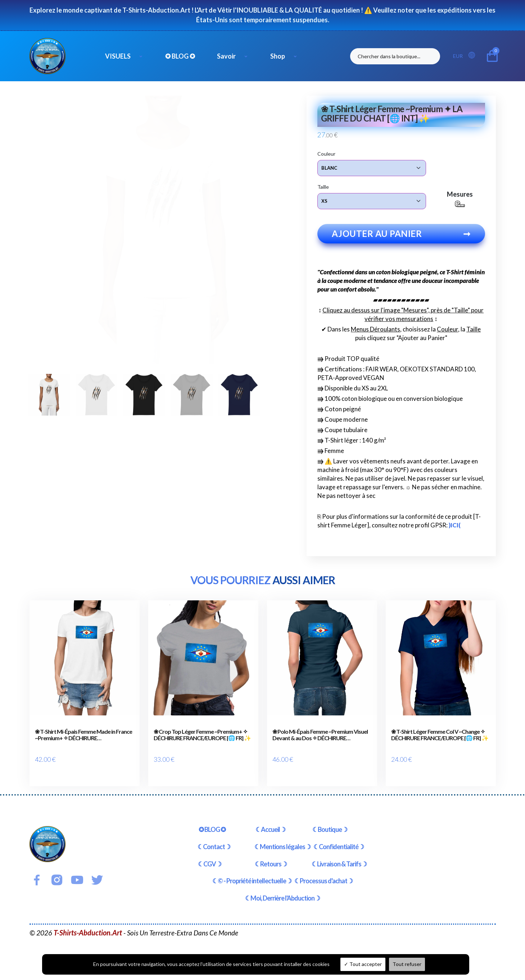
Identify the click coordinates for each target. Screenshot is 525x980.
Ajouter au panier (401, 237)
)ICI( (455, 528)
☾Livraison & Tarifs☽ (339, 856)
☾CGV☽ (210, 856)
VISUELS (118, 56)
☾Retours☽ (271, 856)
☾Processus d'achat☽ (323, 873)
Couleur (326, 153)
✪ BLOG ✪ (180, 56)
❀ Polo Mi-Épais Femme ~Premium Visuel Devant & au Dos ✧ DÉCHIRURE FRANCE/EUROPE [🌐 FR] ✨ (320, 738)
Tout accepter (363, 964)
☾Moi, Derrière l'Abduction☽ (282, 890)
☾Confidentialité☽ (339, 839)
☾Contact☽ (214, 839)
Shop (278, 56)
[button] (474, 56)
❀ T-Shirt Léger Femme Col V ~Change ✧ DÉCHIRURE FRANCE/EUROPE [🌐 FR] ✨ (440, 738)
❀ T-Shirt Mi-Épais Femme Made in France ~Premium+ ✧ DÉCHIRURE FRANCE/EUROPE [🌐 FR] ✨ (83, 738)
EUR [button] (458, 56)
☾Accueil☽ (270, 822)
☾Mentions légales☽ (282, 839)
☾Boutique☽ (330, 822)
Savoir (226, 56)
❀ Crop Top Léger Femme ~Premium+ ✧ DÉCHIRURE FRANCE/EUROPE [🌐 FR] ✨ (202, 738)
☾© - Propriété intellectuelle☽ (252, 873)
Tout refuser (407, 964)
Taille (323, 186)
